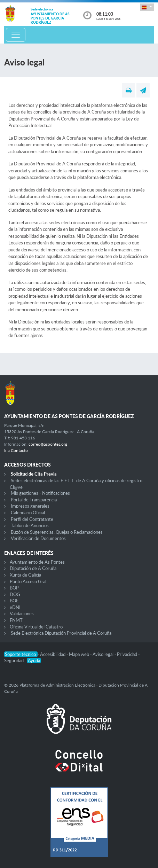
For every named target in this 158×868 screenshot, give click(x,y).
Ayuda (34, 660)
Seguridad (14, 660)
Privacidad (128, 654)
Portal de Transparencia (34, 500)
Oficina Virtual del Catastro (36, 627)
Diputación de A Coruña (33, 568)
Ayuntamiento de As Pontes (37, 562)
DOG (15, 594)
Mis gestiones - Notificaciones (40, 493)
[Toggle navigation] (16, 35)
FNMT (16, 620)
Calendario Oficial (28, 513)
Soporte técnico (21, 654)
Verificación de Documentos (38, 538)
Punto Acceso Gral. (29, 581)
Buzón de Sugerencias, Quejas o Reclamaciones (57, 532)
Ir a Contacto (16, 450)
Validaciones (22, 613)
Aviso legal (104, 654)
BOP (14, 588)
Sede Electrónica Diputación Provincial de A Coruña (61, 633)
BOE (14, 601)
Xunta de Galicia (25, 575)
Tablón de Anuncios (30, 525)
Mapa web (80, 654)
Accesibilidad (53, 654)
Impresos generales (30, 506)
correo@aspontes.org (48, 444)
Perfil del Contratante (32, 519)
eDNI (15, 607)
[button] (147, 7)
